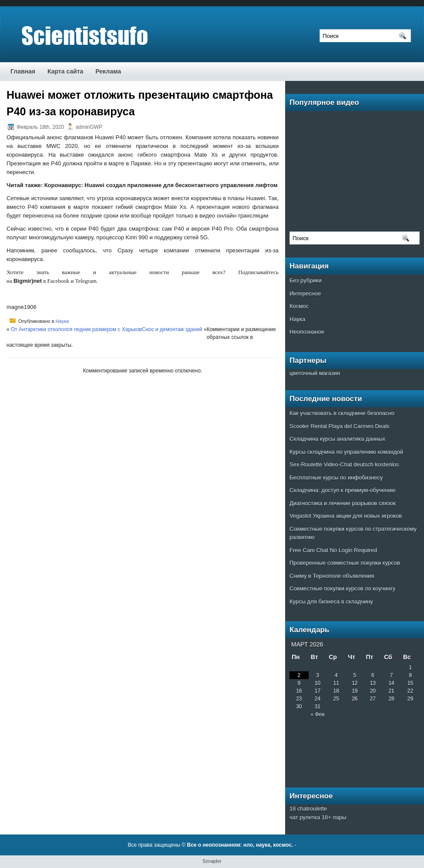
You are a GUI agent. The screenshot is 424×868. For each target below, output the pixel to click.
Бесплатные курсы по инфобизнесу (336, 478)
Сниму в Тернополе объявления (332, 576)
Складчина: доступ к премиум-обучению (343, 490)
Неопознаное (307, 332)
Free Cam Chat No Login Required (333, 550)
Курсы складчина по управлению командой (346, 452)
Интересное (305, 293)
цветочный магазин (315, 373)
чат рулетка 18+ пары (318, 817)
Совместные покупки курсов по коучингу (342, 588)
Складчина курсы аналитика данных (337, 439)
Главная (23, 71)
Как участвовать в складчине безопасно (342, 413)
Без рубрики (306, 280)
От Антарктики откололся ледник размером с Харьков (76, 329)
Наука (62, 321)
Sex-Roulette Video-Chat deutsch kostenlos (344, 464)
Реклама (108, 71)
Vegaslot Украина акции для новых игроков (346, 516)
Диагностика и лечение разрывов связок (343, 503)
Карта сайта (65, 71)
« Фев (317, 714)
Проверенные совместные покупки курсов (345, 563)
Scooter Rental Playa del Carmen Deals (340, 426)
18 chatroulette (308, 809)
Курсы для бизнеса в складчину (331, 602)
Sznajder (212, 861)
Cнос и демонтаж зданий (172, 329)
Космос (299, 306)
